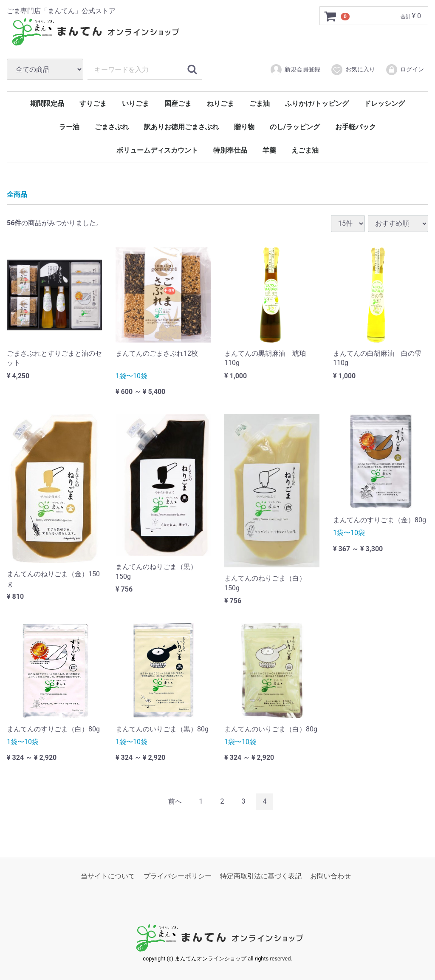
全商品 (17, 194)
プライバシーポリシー (178, 876)
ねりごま (220, 103)
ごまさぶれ (112, 127)
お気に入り (353, 70)
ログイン (405, 70)
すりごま (93, 103)
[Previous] (175, 802)
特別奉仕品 (230, 150)
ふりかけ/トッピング (317, 103)
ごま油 (260, 103)
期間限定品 (47, 103)
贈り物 (244, 127)
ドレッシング (384, 103)
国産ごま (178, 103)
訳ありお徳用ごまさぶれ (181, 127)
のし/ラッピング (295, 127)
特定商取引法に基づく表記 (261, 876)
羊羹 (269, 150)
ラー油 (69, 127)
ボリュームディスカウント (157, 150)
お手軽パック (356, 127)
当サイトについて (108, 876)
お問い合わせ (330, 876)
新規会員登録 (295, 70)
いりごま (136, 103)
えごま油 (305, 150)
